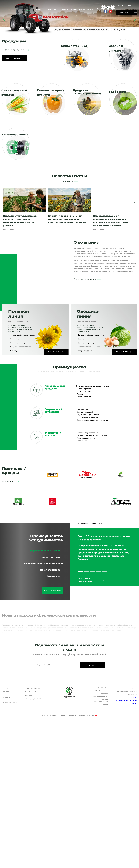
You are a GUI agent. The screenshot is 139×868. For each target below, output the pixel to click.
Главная (39, 10)
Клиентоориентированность (42, 563)
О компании (7, 688)
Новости (74, 10)
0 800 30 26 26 (125, 5)
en (108, 7)
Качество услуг (50, 557)
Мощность (54, 576)
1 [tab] (81, 571)
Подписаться (92, 665)
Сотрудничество (53, 590)
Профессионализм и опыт (44, 551)
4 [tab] (99, 571)
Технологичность (49, 570)
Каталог (56, 10)
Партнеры (65, 10)
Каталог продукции (32, 688)
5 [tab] (105, 571)
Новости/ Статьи (31, 692)
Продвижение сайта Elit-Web (83, 716)
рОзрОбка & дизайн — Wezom (55, 716)
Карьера (82, 10)
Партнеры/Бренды (10, 702)
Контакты (91, 10)
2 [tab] (87, 571)
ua (103, 7)
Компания (47, 10)
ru (113, 7)
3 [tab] (93, 571)
